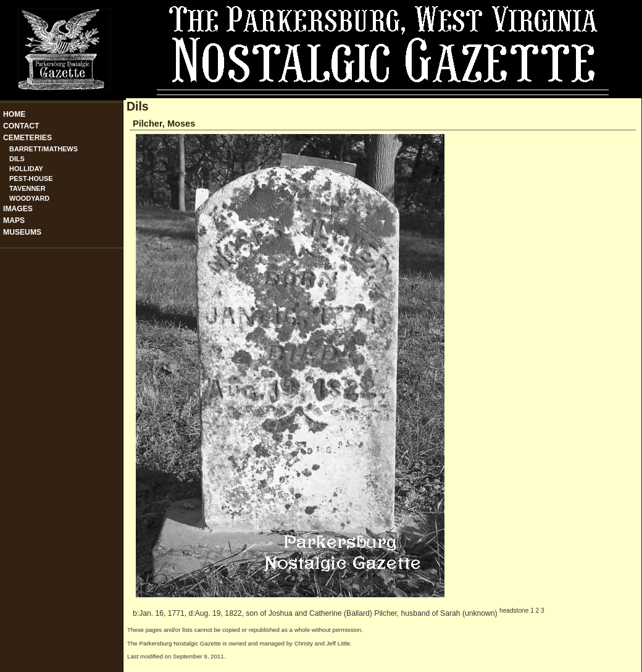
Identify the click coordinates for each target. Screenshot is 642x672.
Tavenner (27, 188)
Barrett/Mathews (44, 149)
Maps (14, 220)
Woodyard (29, 198)
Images (18, 209)
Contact (21, 126)
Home (14, 114)
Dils (17, 159)
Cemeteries (27, 138)
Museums (22, 232)
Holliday (26, 169)
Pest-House (31, 178)
